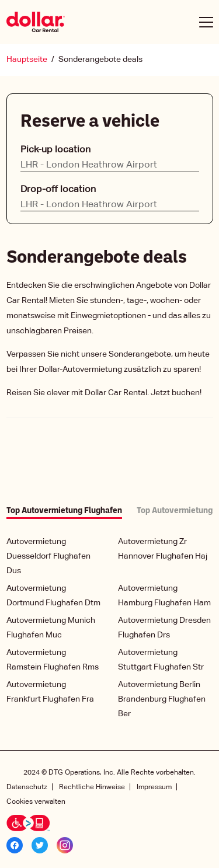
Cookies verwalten (36, 802)
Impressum (154, 787)
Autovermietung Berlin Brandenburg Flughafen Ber (162, 699)
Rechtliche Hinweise (92, 787)
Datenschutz (27, 787)
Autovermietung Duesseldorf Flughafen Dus (48, 556)
